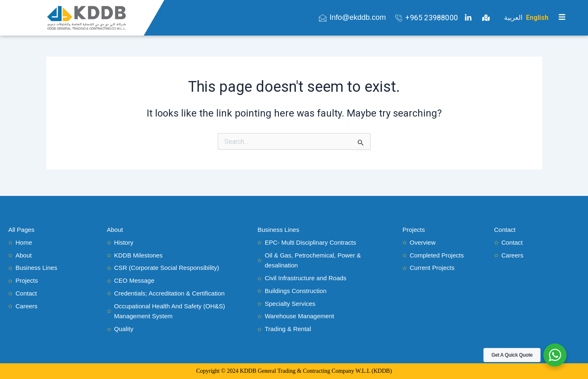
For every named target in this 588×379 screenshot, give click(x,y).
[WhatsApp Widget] (555, 355)
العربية (513, 18)
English (537, 18)
